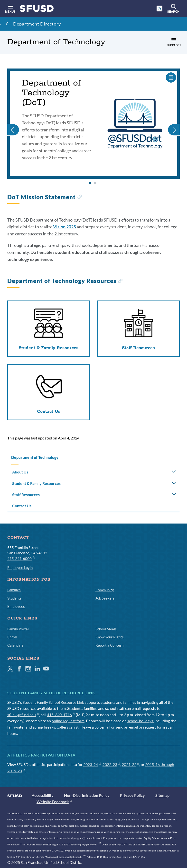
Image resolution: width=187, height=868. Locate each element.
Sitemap (162, 795)
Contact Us (22, 506)
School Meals (106, 629)
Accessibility (43, 795)
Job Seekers (105, 598)
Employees (16, 606)
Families (14, 590)
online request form (68, 721)
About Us (20, 472)
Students (14, 598)
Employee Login (20, 567)
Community (105, 590)
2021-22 (131, 764)
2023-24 (92, 764)
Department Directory (37, 24)
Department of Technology (35, 457)
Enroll (12, 637)
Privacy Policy (132, 795)
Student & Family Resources (36, 483)
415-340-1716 (61, 715)
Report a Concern (109, 645)
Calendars (15, 645)
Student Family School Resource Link (53, 702)
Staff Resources (26, 494)
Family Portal (18, 629)
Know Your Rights (110, 637)
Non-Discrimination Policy (87, 795)
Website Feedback (54, 802)
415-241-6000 (21, 558)
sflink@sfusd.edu (23, 715)
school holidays (140, 721)
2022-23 (111, 764)
